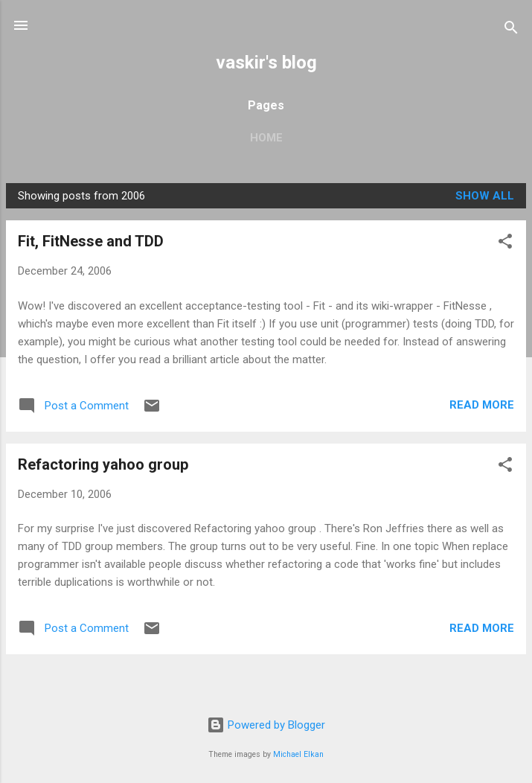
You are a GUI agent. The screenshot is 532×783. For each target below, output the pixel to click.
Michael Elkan (298, 754)
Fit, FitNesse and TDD (91, 241)
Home (266, 138)
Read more (482, 405)
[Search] (511, 30)
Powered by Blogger (266, 725)
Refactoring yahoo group (103, 464)
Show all (485, 196)
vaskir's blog (266, 63)
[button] (505, 244)
